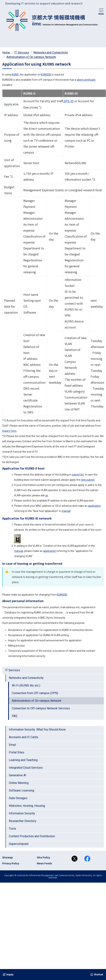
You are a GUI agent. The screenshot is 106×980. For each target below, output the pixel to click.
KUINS (15, 75)
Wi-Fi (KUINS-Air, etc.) (26, 685)
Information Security (22, 813)
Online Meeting (19, 783)
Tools (13, 829)
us (47, 495)
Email (12, 745)
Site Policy (43, 857)
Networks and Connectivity (51, 53)
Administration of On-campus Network (31, 57)
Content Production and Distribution (32, 836)
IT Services (22, 53)
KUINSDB (46, 75)
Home (6, 53)
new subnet (88, 480)
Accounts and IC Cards (24, 737)
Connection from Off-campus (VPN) (35, 693)
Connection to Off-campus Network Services (41, 708)
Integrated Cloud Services (26, 768)
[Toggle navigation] (101, 11)
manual (66, 511)
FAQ (15, 716)
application (94, 506)
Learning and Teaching (23, 760)
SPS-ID (69, 101)
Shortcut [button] (97, 975)
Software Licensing (21, 790)
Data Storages (18, 798)
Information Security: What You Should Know (37, 730)
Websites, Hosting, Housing (27, 806)
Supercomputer (19, 844)
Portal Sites (17, 752)
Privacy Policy (11, 863)
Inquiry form (9, 431)
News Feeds (44, 863)
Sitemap (8, 857)
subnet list (78, 475)
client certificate (86, 80)
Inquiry (8, 975)
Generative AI (18, 775)
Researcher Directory (23, 821)
